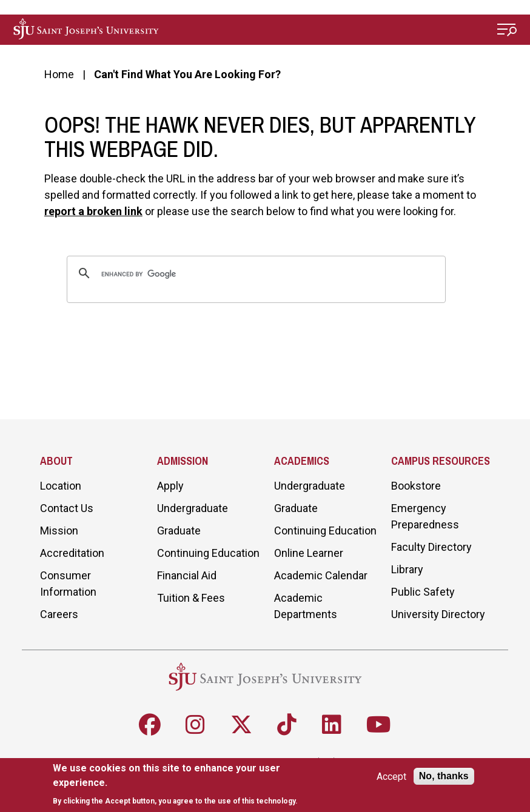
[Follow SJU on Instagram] (195, 725)
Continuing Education (208, 553)
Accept (391, 777)
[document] (180, 784)
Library (407, 569)
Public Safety (423, 592)
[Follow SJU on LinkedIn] (332, 725)
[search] (254, 275)
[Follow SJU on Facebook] (150, 725)
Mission (59, 531)
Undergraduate (193, 508)
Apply (170, 486)
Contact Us (67, 508)
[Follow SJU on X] (241, 725)
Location (61, 486)
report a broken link (93, 211)
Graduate (179, 531)
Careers (59, 614)
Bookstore (416, 486)
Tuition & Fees (191, 598)
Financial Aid (187, 575)
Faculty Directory (431, 547)
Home (59, 74)
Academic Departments (306, 606)
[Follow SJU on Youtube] (379, 725)
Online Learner (309, 553)
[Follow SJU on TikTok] (287, 725)
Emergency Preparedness (425, 516)
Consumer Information (68, 584)
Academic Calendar (321, 575)
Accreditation (72, 553)
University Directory (438, 614)
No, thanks (444, 776)
